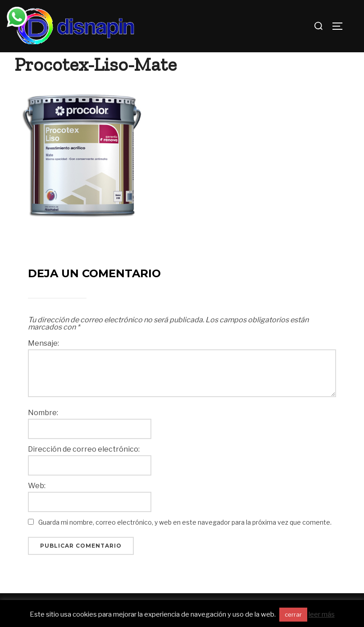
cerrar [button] (293, 614)
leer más (322, 614)
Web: (37, 486)
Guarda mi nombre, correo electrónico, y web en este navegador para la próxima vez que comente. (185, 522)
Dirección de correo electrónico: (84, 449)
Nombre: (43, 413)
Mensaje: (43, 343)
